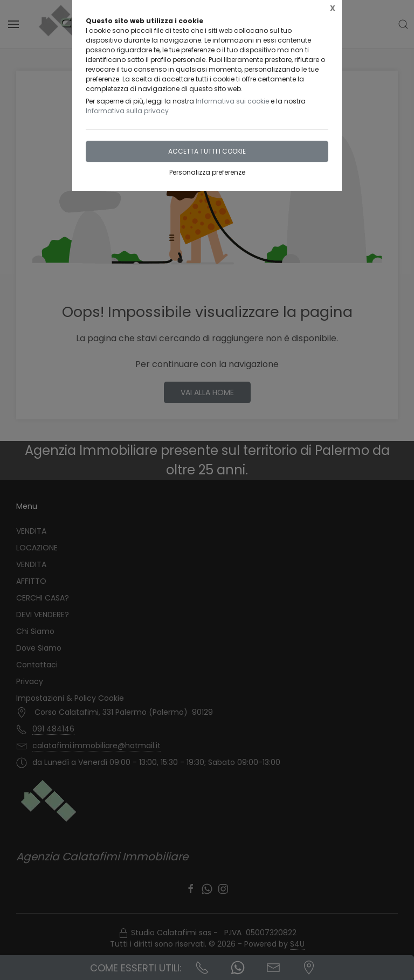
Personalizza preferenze (207, 172)
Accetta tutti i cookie (207, 151)
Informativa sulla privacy (127, 111)
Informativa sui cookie (232, 101)
